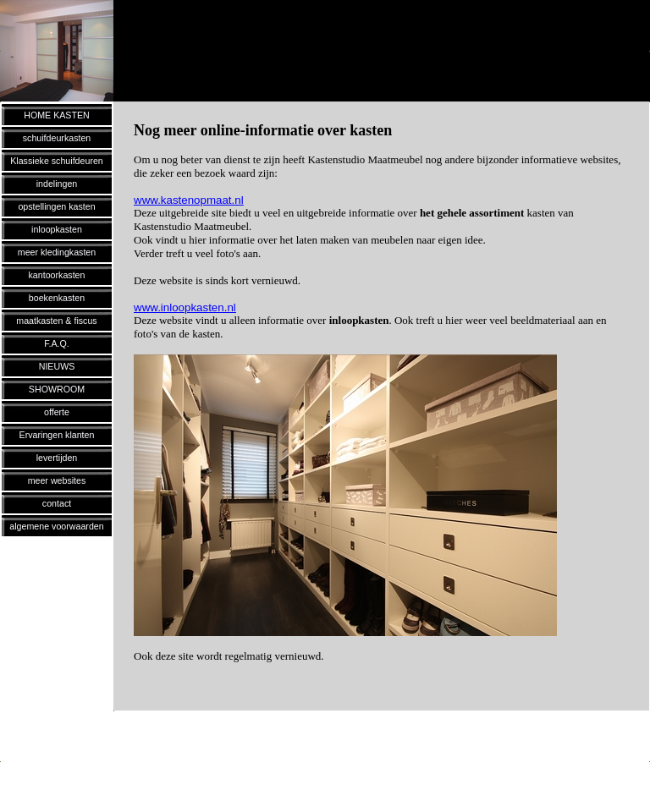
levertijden (57, 458)
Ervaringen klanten (57, 435)
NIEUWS (57, 366)
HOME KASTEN (57, 115)
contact (57, 503)
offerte (57, 412)
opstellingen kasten (56, 206)
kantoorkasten (57, 275)
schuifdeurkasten (57, 138)
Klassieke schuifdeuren (57, 161)
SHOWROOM (57, 389)
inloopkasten (57, 229)
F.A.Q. (57, 343)
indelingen (57, 184)
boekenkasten (57, 298)
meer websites (57, 480)
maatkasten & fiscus (56, 321)
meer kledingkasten (57, 252)
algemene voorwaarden (56, 526)
